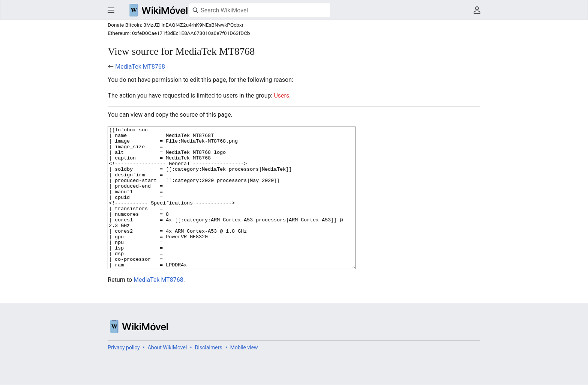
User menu (477, 10)
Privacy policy (124, 376)
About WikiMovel (167, 376)
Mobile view (244, 376)
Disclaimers (208, 376)
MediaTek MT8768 (140, 67)
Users (281, 95)
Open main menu (111, 10)
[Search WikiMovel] (260, 10)
